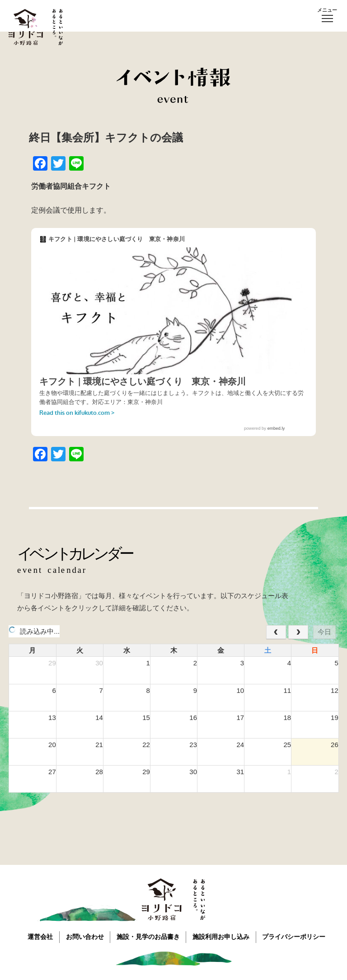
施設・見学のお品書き (149, 936)
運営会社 (38, 936)
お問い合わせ (84, 936)
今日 (324, 632)
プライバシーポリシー (297, 936)
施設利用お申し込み (223, 936)
